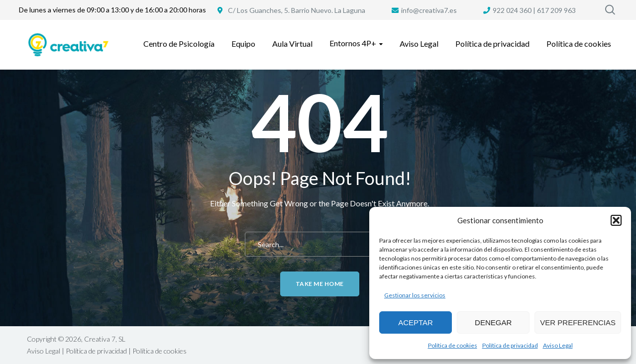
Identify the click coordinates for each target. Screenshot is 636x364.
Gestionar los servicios (415, 295)
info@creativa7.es (429, 10)
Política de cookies (453, 345)
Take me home (320, 284)
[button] (616, 220)
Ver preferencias (578, 322)
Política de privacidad (510, 345)
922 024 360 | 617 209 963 (534, 10)
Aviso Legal (558, 345)
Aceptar (416, 322)
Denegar (493, 322)
